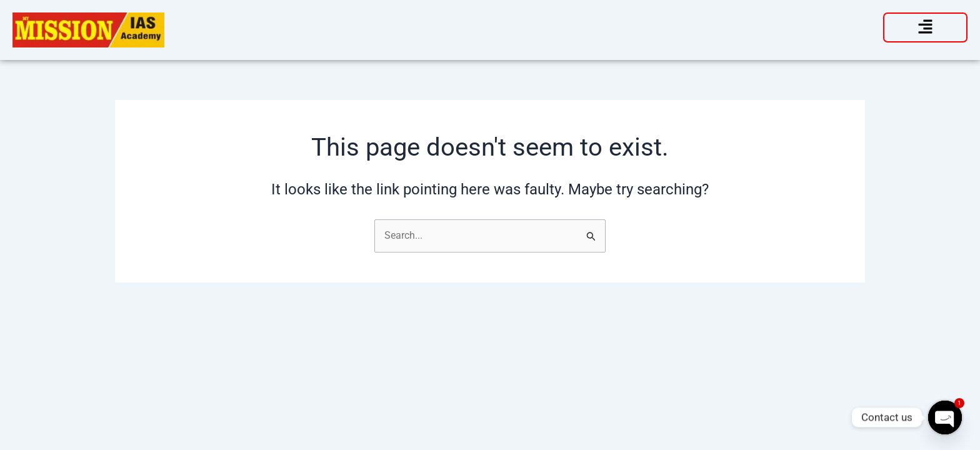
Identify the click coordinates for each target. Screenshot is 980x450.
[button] (925, 27)
